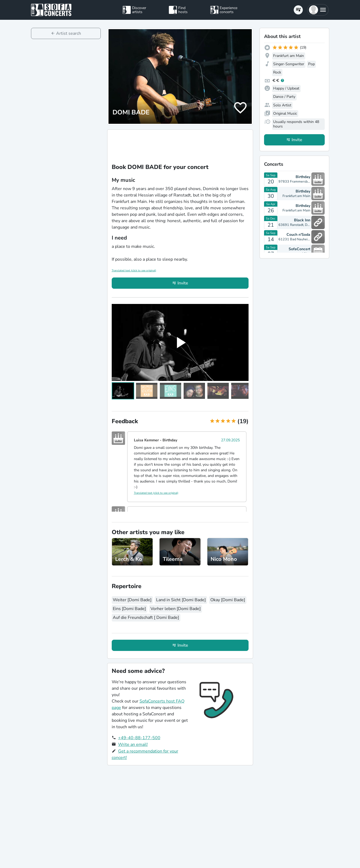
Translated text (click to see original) (134, 271)
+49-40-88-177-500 (139, 738)
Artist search (69, 33)
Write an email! (133, 744)
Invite (183, 283)
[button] (318, 10)
